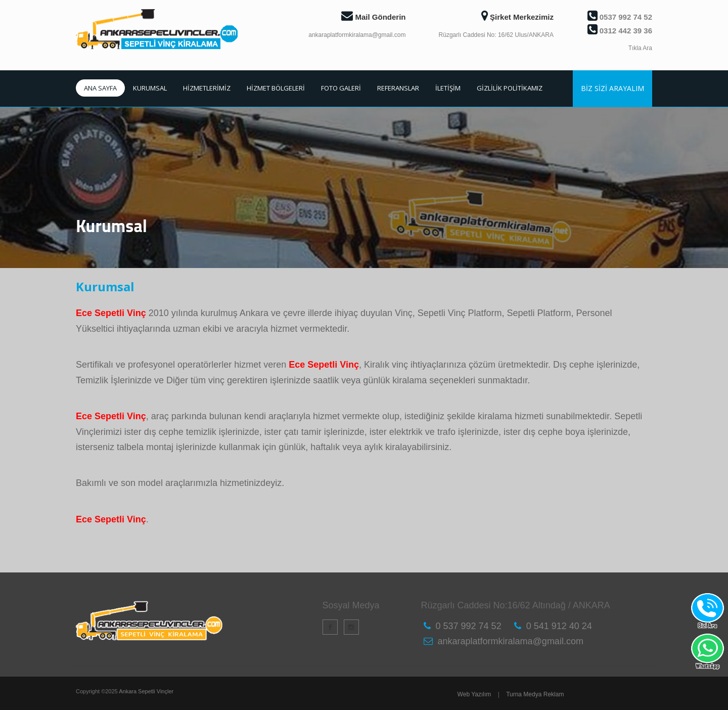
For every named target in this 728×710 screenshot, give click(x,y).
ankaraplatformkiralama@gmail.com (357, 35)
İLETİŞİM (448, 88)
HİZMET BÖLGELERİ (276, 88)
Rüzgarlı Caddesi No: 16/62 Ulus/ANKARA (496, 35)
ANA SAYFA (100, 88)
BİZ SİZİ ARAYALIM (612, 88)
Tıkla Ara (640, 48)
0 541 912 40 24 (559, 626)
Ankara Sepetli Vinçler (146, 691)
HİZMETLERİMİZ (207, 88)
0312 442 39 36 (620, 31)
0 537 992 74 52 (469, 626)
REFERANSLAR (398, 88)
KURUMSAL (150, 88)
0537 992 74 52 (620, 17)
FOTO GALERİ (341, 88)
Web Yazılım (474, 694)
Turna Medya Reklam (535, 694)
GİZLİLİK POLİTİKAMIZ (510, 88)
